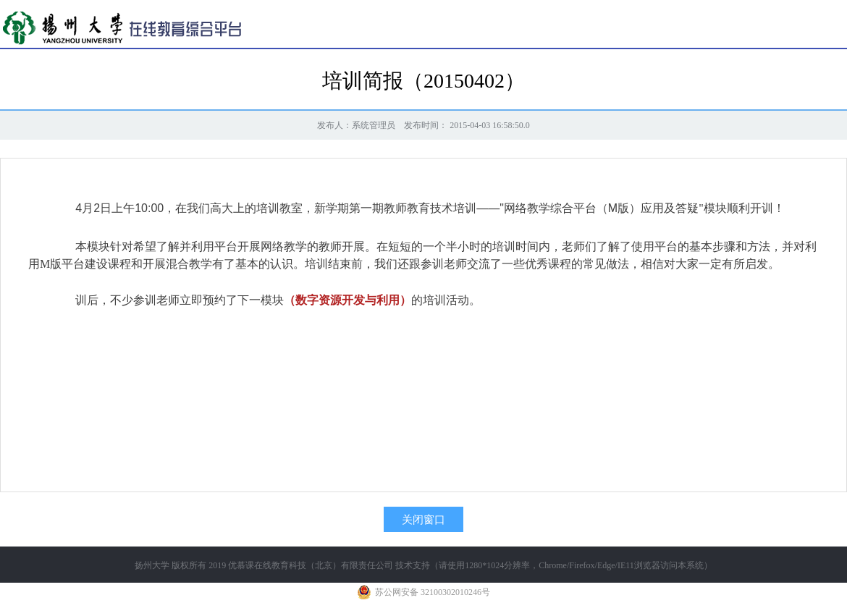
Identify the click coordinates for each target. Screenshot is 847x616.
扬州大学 (152, 565)
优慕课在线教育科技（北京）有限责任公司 (311, 565)
